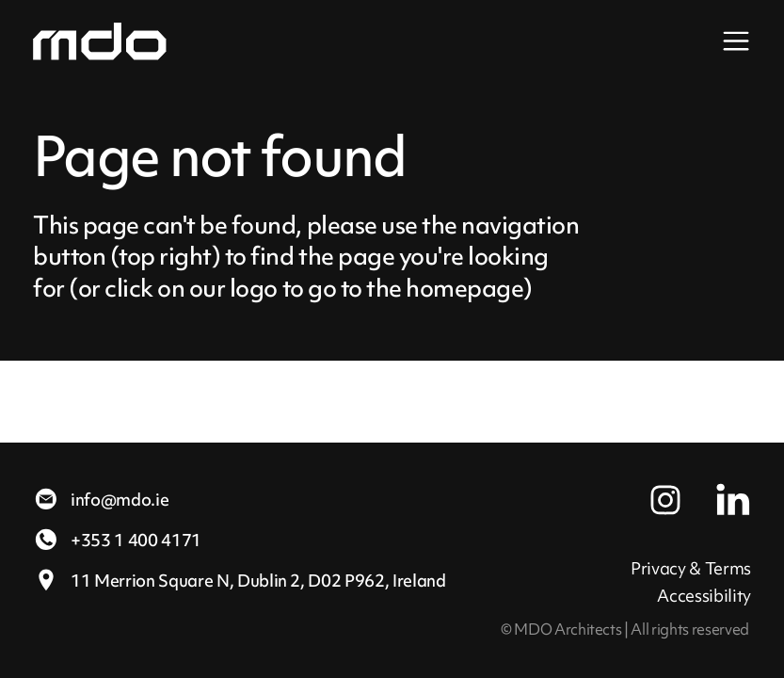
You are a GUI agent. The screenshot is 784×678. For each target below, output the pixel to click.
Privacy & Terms (691, 568)
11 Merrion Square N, (240, 581)
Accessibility (704, 596)
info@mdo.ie (101, 500)
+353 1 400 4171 (117, 540)
